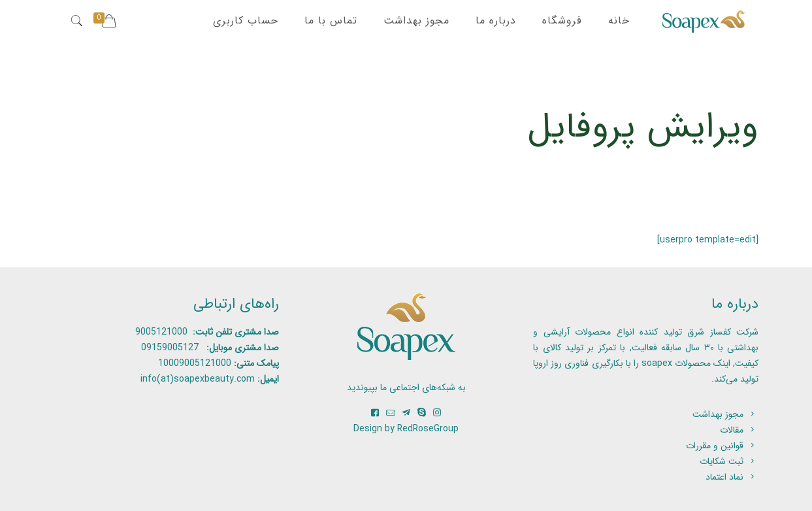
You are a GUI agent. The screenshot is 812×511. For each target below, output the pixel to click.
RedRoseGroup (428, 429)
